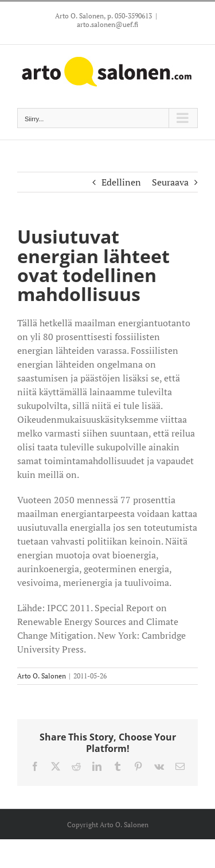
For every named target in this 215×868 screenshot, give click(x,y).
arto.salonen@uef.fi (107, 24)
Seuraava (170, 182)
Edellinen (121, 182)
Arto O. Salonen (42, 676)
